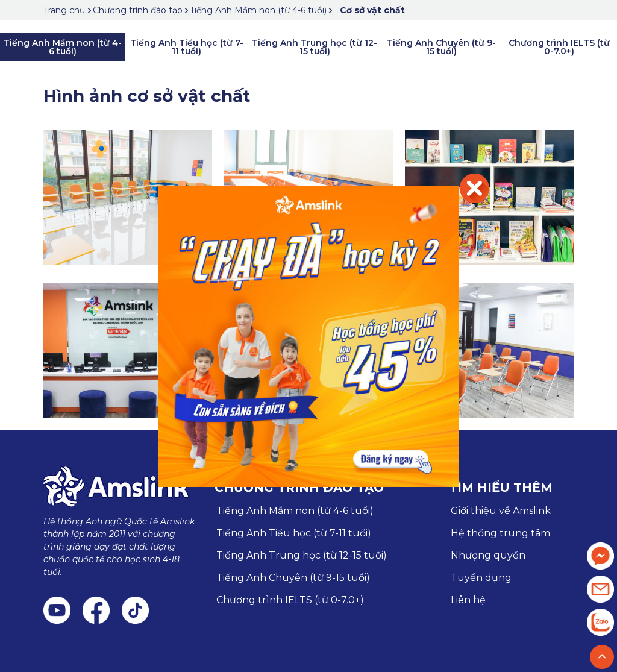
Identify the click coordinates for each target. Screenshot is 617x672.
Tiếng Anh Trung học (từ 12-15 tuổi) (315, 47)
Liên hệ (468, 600)
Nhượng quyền (488, 555)
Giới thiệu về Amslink (501, 511)
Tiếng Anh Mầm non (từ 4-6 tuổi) (258, 10)
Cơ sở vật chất (372, 10)
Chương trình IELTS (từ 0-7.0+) (559, 47)
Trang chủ (65, 10)
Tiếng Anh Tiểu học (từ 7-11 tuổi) (187, 47)
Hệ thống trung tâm (500, 533)
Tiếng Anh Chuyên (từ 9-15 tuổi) (441, 47)
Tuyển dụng (481, 578)
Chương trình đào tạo (138, 10)
